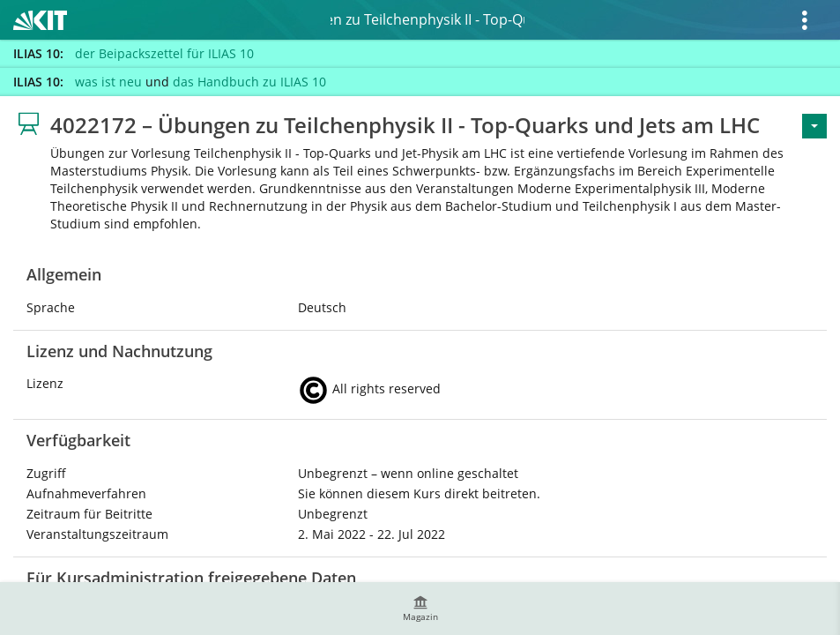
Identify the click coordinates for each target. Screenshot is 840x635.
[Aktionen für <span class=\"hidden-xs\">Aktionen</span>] (814, 126)
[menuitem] (420, 609)
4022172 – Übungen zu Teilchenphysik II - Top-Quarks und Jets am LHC (427, 19)
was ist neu (108, 82)
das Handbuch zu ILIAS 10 (249, 82)
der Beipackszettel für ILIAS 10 (164, 53)
